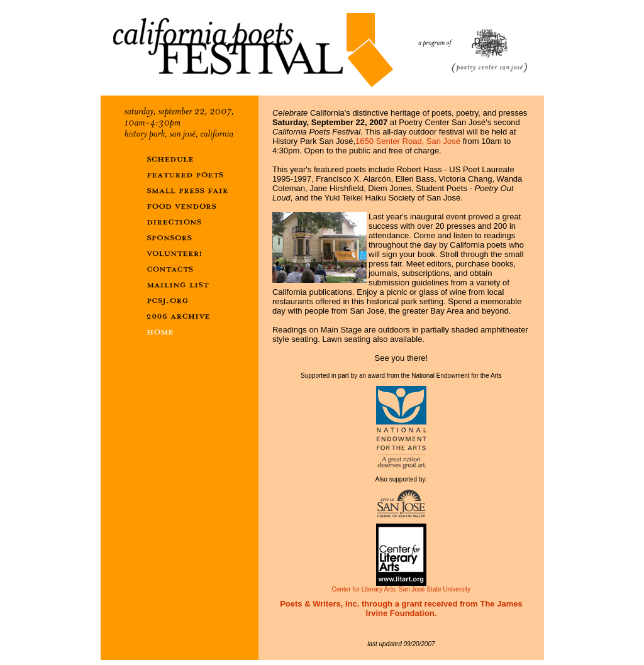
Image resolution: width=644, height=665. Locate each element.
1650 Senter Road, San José (408, 141)
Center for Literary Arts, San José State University (402, 586)
